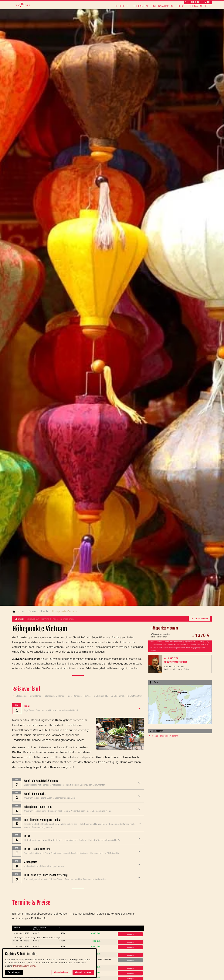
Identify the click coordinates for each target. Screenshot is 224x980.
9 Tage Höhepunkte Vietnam (165, 736)
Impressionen (67, 619)
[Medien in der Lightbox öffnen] (180, 704)
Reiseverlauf (33, 619)
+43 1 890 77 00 (171, 659)
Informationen (163, 9)
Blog (181, 9)
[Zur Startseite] (32, 9)
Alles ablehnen (61, 972)
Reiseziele (121, 9)
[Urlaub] (44, 611)
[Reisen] (32, 611)
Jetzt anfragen (200, 619)
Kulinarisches (199, 9)
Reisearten (140, 9)
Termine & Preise (49, 619)
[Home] (20, 611)
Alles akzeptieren (83, 972)
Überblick (19, 619)
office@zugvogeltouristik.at (176, 662)
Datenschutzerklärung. (25, 966)
